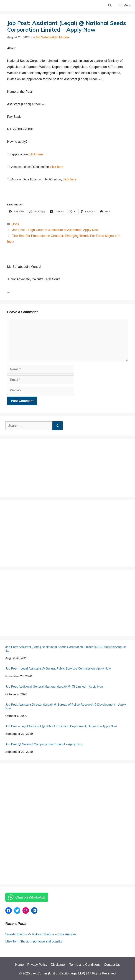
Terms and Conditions (85, 965)
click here (36, 154)
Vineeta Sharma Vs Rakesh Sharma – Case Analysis (41, 934)
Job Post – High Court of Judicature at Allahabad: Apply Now (55, 230)
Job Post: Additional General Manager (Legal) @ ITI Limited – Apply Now (54, 687)
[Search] (58, 426)
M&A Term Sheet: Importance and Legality (34, 942)
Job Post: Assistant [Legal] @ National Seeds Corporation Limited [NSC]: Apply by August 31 (66, 649)
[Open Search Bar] (110, 5)
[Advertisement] (32, 467)
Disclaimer (58, 965)
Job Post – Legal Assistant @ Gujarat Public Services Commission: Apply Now (58, 669)
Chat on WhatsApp (30, 897)
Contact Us (112, 965)
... (8, 292)
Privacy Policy (37, 965)
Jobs (16, 224)
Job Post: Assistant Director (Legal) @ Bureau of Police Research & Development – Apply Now (66, 706)
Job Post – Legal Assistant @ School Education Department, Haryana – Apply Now (61, 726)
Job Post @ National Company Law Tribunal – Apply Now (44, 744)
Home (19, 965)
